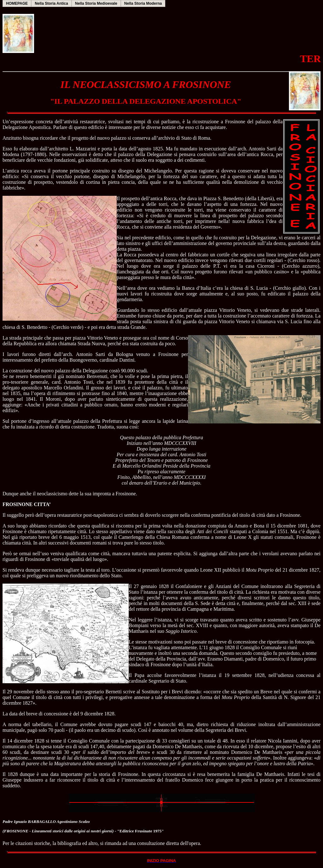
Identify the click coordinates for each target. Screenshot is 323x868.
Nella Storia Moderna (143, 3)
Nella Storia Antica (51, 3)
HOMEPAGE (17, 3)
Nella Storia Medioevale (96, 3)
